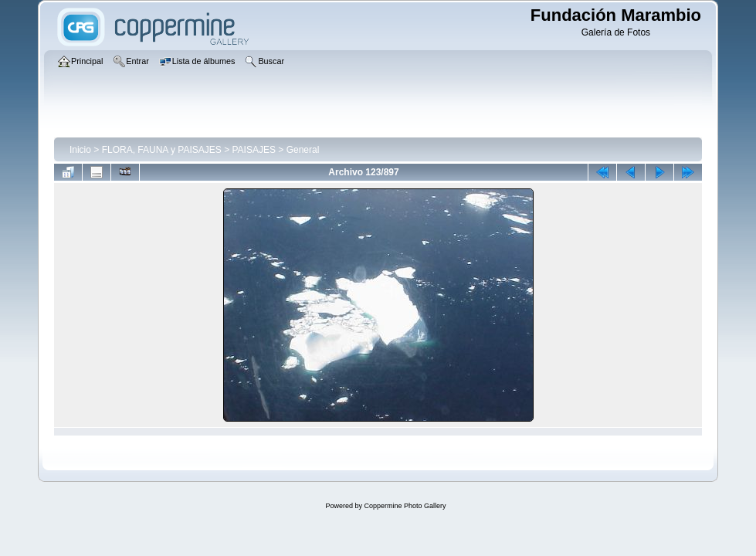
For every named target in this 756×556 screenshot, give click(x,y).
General (303, 150)
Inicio (80, 150)
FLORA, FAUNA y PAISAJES (162, 150)
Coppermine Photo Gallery (405, 506)
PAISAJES (253, 150)
